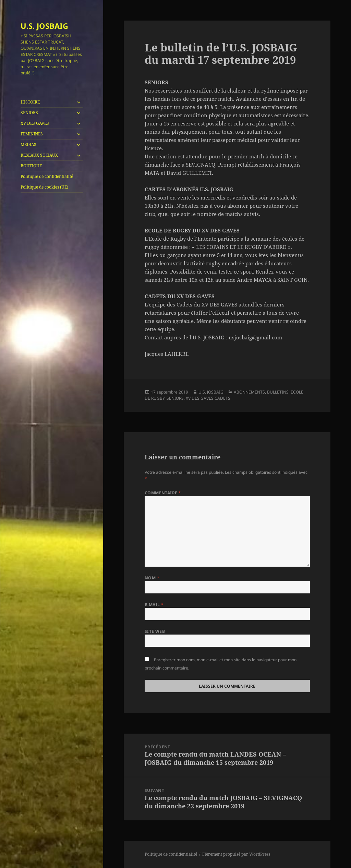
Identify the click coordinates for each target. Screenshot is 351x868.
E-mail (154, 605)
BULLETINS (278, 392)
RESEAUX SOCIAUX (39, 155)
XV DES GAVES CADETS (208, 398)
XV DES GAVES (35, 123)
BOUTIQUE (31, 166)
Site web (155, 631)
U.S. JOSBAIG (44, 26)
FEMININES (32, 134)
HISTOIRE (30, 102)
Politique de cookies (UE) (44, 187)
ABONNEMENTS (249, 392)
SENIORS (29, 113)
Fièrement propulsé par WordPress (236, 854)
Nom (152, 578)
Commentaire (163, 493)
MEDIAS (28, 144)
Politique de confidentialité (47, 176)
